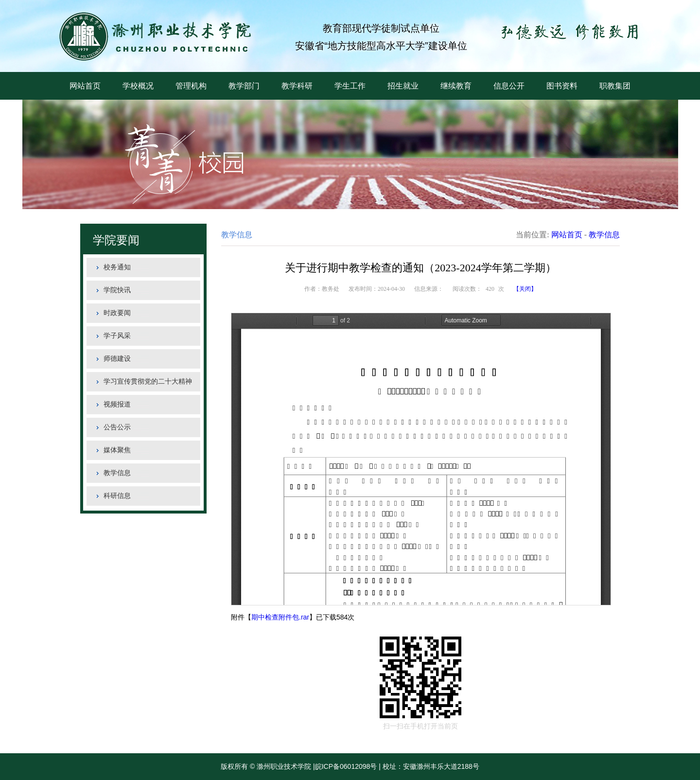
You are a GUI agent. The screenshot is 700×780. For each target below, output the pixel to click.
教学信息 (117, 473)
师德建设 (117, 359)
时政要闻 (117, 313)
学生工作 (350, 86)
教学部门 (244, 86)
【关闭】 (525, 289)
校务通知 (117, 267)
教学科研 (297, 86)
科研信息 (117, 496)
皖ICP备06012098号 (346, 766)
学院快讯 (117, 290)
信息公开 (509, 86)
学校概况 (138, 86)
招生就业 (403, 86)
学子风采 (117, 336)
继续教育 (456, 86)
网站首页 (85, 86)
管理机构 (191, 86)
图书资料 (562, 86)
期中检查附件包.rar (280, 617)
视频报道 (117, 404)
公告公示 (117, 427)
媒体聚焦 (117, 450)
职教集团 (615, 86)
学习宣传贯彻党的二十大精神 (148, 381)
